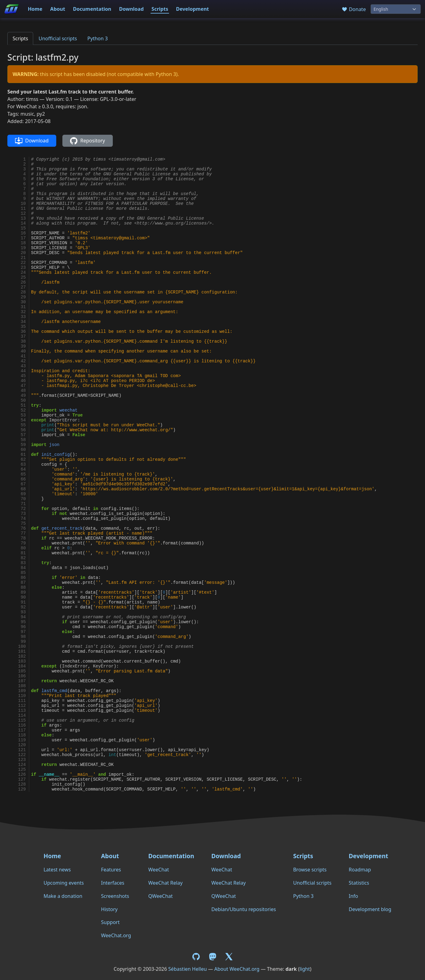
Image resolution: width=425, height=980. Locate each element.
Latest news (57, 870)
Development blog (370, 909)
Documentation (92, 9)
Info (354, 896)
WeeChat (158, 870)
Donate (354, 9)
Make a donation (63, 896)
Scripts (160, 9)
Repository (87, 141)
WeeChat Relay (165, 883)
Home (35, 9)
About (58, 9)
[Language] (396, 9)
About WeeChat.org (237, 969)
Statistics (359, 883)
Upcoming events (64, 883)
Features (111, 870)
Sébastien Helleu (188, 969)
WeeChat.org (116, 935)
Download (132, 9)
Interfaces (113, 883)
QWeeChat (160, 896)
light (305, 969)
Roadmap (360, 870)
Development (193, 9)
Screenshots (115, 896)
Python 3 (97, 38)
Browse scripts (310, 870)
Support (110, 922)
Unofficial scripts (58, 38)
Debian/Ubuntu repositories (244, 909)
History (109, 909)
